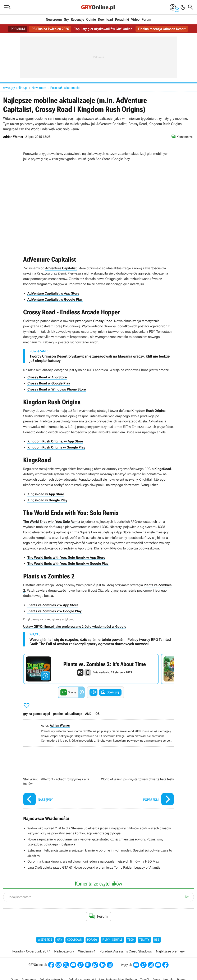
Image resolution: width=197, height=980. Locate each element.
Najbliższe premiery (170, 951)
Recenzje (78, 20)
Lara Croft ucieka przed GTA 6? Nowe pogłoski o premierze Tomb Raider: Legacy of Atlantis (94, 867)
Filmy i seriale (112, 940)
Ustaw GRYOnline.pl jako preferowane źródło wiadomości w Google (75, 627)
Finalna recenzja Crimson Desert (162, 29)
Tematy (144, 940)
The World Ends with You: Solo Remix (52, 522)
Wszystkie (45, 940)
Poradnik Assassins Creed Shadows (126, 951)
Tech (131, 940)
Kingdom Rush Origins (148, 411)
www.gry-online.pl (15, 88)
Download (105, 20)
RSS (157, 940)
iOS (97, 714)
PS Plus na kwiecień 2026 (50, 29)
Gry (66, 20)
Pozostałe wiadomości (65, 88)
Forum (146, 20)
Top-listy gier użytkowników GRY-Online (103, 29)
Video (135, 20)
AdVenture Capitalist (61, 268)
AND (88, 714)
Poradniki (122, 20)
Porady (92, 940)
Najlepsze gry (64, 951)
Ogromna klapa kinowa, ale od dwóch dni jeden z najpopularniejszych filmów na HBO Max (93, 861)
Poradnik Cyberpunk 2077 (31, 951)
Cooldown (75, 940)
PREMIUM (18, 29)
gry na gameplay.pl (37, 714)
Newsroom (54, 20)
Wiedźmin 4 (87, 951)
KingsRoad (163, 469)
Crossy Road (103, 321)
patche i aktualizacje (68, 714)
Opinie (91, 20)
